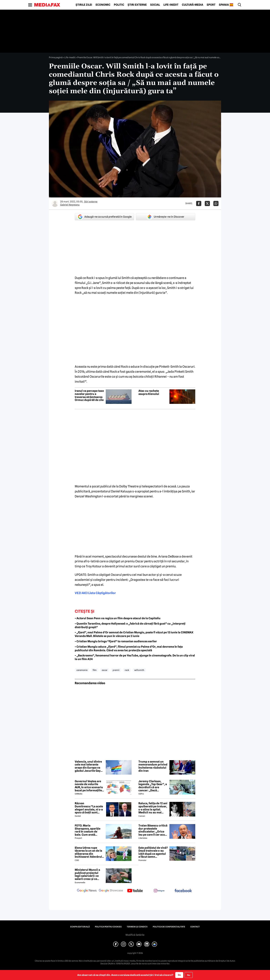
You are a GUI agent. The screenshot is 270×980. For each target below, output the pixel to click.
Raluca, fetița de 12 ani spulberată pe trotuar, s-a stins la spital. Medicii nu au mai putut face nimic (153, 808)
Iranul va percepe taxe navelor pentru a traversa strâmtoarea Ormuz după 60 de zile (89, 395)
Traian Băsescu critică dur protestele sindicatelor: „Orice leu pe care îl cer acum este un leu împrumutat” (153, 830)
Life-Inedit (171, 5)
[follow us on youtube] (135, 891)
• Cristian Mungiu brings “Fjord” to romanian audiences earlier (116, 641)
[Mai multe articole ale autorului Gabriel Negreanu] (55, 203)
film (95, 670)
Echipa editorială (80, 927)
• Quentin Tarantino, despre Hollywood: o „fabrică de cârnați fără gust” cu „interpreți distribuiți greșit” (130, 625)
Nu (189, 975)
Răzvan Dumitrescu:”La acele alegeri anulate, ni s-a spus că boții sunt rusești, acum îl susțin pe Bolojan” (89, 808)
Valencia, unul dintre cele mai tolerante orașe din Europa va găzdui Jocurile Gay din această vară (88, 766)
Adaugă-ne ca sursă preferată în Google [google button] (105, 217)
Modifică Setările (135, 935)
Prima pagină (56, 57)
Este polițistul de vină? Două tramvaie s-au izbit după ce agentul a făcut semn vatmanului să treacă (153, 852)
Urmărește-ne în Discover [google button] (166, 217)
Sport (211, 5)
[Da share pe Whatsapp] (216, 203)
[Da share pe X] (207, 203)
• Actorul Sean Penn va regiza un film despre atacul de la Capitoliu (118, 618)
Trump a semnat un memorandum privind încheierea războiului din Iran (153, 766)
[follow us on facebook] (183, 891)
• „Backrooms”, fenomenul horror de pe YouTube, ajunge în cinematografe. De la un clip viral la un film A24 (135, 657)
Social (155, 5)
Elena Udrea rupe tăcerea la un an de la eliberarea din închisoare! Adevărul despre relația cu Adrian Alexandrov (88, 852)
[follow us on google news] (87, 891)
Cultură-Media (193, 5)
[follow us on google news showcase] (111, 891)
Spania (224, 5)
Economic (103, 5)
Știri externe (137, 5)
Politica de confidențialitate (169, 927)
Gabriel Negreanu (70, 205)
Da (179, 975)
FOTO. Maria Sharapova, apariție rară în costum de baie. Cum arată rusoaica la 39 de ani (88, 830)
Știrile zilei (84, 5)
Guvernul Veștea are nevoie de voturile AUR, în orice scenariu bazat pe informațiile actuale (89, 786)
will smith (139, 670)
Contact (195, 927)
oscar (105, 670)
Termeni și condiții (137, 927)
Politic (119, 5)
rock (127, 670)
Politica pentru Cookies (108, 927)
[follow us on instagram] (159, 891)
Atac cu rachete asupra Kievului (149, 392)
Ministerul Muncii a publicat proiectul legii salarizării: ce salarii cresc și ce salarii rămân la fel (87, 874)
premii (116, 670)
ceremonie (82, 670)
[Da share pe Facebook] (199, 203)
